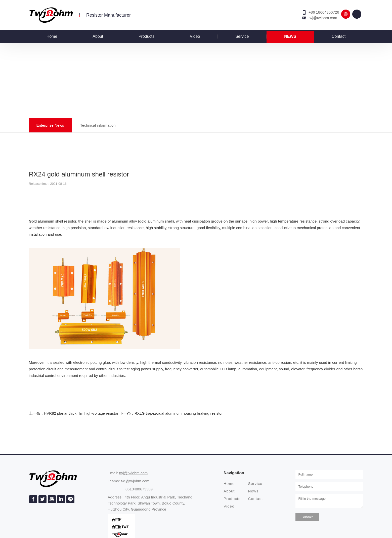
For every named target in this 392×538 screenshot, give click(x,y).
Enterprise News (50, 125)
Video (195, 36)
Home (52, 36)
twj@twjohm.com (323, 18)
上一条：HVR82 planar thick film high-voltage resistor (74, 413)
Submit (307, 517)
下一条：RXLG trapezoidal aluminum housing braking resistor (171, 413)
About (98, 36)
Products (146, 36)
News (290, 36)
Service (242, 36)
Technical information (98, 125)
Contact (339, 36)
